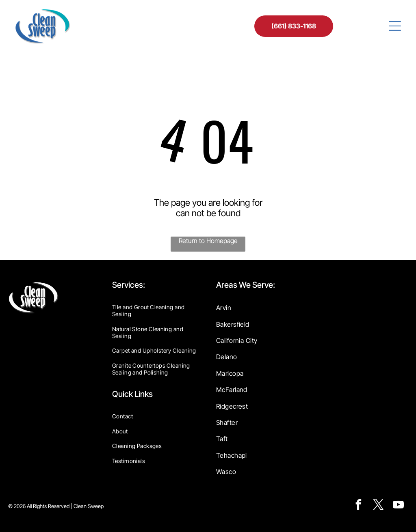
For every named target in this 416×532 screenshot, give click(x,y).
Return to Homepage (208, 241)
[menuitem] (156, 310)
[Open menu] (395, 26)
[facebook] (358, 506)
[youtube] (398, 506)
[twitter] (378, 506)
